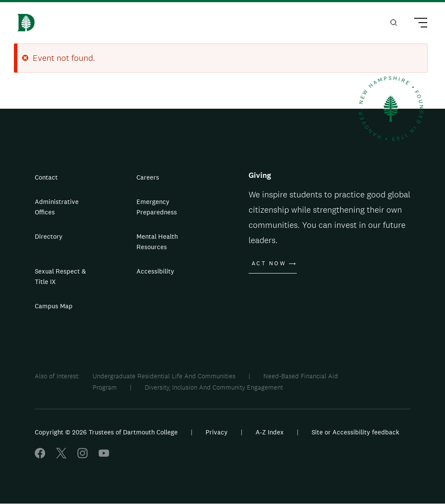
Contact (46, 177)
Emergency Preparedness (157, 207)
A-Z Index (270, 432)
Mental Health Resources (157, 242)
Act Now (269, 264)
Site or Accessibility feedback (355, 432)
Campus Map (54, 306)
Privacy (217, 432)
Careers (148, 177)
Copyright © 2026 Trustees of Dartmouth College (106, 432)
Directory (49, 236)
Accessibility (155, 271)
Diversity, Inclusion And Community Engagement (214, 387)
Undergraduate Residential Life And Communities (164, 376)
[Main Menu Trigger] (417, 24)
